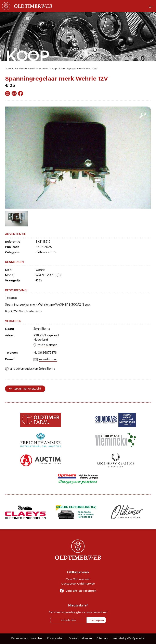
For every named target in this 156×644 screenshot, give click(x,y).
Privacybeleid (55, 638)
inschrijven (96, 620)
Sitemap (102, 638)
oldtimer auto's (46, 252)
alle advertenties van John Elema (33, 369)
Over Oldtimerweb (78, 579)
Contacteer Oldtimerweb (78, 584)
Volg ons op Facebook (81, 591)
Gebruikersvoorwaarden (27, 638)
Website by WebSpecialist (129, 638)
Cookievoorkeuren (80, 638)
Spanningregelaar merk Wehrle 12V (78, 69)
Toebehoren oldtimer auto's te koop (38, 69)
